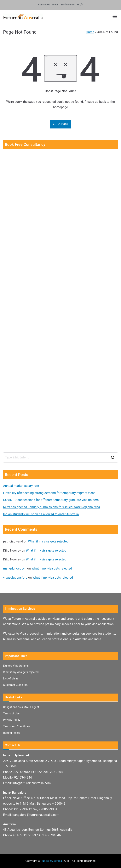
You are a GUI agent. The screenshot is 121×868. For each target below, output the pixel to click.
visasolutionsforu (15, 578)
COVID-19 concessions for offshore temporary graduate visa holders (51, 500)
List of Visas (11, 678)
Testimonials (68, 5)
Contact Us (44, 5)
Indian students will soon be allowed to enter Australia (41, 514)
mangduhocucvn (15, 568)
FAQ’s (80, 5)
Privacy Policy (12, 720)
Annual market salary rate (21, 486)
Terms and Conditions (17, 726)
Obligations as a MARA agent (21, 707)
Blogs (55, 5)
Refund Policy (12, 733)
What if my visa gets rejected (48, 541)
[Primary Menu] (115, 16)
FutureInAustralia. (52, 861)
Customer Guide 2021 (16, 685)
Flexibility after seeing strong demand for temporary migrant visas (49, 493)
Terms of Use (11, 713)
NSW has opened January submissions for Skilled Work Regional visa (52, 507)
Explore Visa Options (16, 666)
